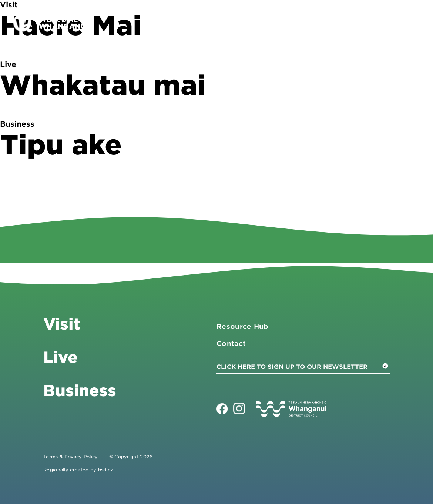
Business (304, 22)
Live (346, 22)
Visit (261, 22)
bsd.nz (106, 470)
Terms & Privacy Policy (71, 457)
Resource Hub (243, 326)
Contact (384, 22)
